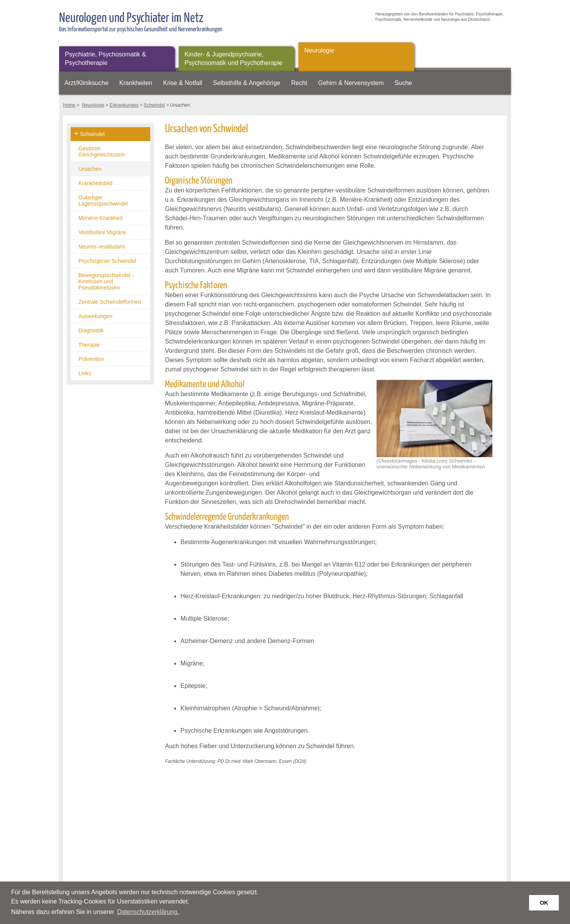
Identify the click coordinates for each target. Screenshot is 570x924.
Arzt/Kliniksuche (87, 83)
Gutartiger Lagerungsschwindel (103, 201)
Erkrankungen (124, 105)
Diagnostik (91, 330)
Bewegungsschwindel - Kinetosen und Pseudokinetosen (106, 281)
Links (85, 373)
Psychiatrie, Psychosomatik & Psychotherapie (105, 59)
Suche (403, 83)
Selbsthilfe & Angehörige (247, 83)
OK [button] (544, 903)
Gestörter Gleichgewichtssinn (102, 151)
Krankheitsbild (95, 183)
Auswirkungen (95, 316)
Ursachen (90, 169)
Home (69, 105)
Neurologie (319, 50)
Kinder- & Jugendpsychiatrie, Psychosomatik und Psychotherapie (233, 59)
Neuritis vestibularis (102, 247)
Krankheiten (136, 83)
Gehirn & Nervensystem (351, 83)
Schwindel (154, 105)
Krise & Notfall (182, 83)
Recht (299, 83)
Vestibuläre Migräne (102, 232)
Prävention (91, 359)
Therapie (89, 345)
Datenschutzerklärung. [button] (148, 912)
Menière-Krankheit (100, 218)
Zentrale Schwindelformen (110, 302)
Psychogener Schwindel (107, 261)
